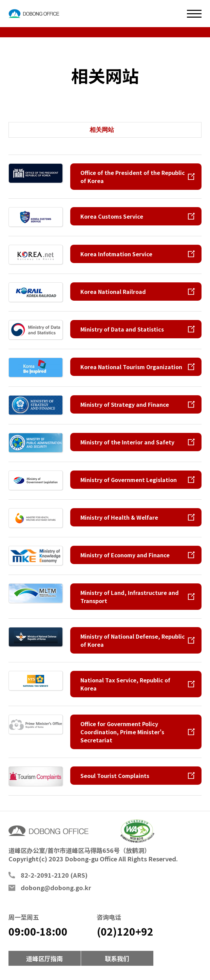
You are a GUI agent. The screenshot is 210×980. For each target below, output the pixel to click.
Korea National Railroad (113, 292)
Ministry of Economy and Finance (125, 555)
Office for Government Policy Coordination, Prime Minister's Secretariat (122, 732)
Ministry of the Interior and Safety (127, 442)
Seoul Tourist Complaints (115, 776)
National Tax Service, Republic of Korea (125, 684)
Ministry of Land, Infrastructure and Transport (130, 597)
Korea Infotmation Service (116, 254)
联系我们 (117, 958)
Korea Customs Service (112, 216)
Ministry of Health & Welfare (119, 517)
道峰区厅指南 (44, 958)
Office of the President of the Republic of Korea (133, 177)
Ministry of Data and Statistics (122, 329)
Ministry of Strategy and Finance (125, 404)
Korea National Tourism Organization (131, 367)
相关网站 (102, 130)
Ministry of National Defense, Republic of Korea (133, 640)
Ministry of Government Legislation (129, 480)
